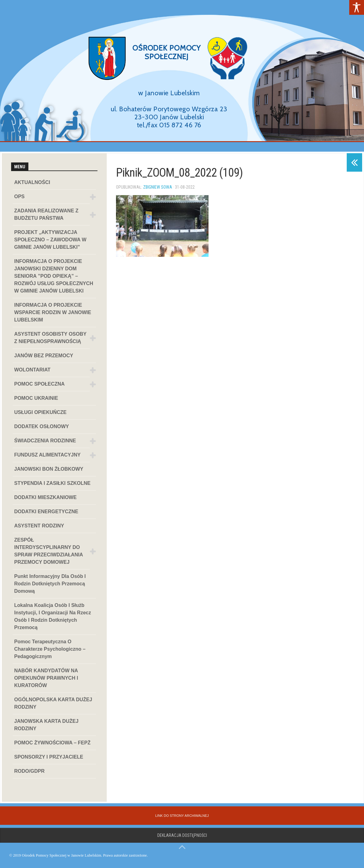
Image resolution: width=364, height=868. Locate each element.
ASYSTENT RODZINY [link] (39, 526)
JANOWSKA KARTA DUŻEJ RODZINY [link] (46, 725)
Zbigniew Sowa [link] (158, 187)
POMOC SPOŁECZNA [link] (39, 384)
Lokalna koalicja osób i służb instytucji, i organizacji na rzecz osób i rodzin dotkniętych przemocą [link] (53, 616)
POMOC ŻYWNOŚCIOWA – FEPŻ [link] (52, 743)
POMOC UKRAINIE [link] (36, 398)
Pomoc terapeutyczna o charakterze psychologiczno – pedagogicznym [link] (50, 649)
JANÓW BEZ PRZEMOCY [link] (44, 356)
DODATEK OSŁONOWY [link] (41, 426)
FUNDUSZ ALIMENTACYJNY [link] (47, 455)
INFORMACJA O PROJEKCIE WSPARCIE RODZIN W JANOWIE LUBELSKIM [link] (53, 312)
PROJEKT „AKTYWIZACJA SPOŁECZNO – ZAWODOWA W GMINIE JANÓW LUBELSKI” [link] (50, 240)
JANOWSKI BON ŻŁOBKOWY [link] (49, 469)
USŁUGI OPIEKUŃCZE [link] (40, 412)
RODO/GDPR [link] (29, 771)
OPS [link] (19, 197)
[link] (357, 7)
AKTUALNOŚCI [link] (32, 182)
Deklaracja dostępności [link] (182, 835)
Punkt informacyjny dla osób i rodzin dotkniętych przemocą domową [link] (50, 584)
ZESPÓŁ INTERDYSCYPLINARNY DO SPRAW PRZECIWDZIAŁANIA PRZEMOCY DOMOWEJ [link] (49, 551)
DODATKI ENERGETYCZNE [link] (46, 512)
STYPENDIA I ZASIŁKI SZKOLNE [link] (52, 483)
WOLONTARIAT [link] (32, 370)
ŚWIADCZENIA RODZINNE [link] (45, 441)
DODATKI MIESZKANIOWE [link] (45, 497)
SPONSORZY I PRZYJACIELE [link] (49, 757)
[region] (182, 76)
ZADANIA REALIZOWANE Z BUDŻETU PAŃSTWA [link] (46, 214)
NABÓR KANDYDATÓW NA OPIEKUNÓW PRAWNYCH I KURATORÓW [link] (46, 678)
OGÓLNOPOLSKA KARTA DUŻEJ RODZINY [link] (53, 703)
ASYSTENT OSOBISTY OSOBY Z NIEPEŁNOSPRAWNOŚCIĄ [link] (50, 338)
